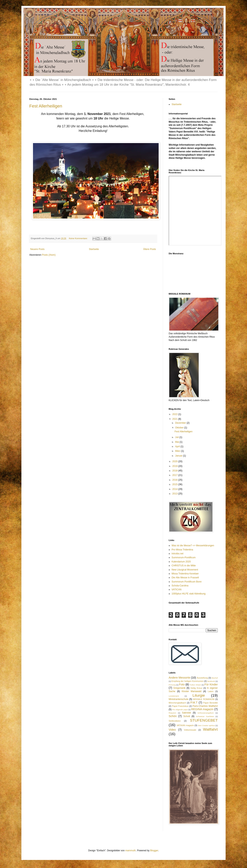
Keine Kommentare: (79, 238)
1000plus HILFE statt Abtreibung (189, 594)
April (178, 446)
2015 (175, 484)
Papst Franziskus (180, 706)
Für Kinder (211, 684)
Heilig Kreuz (196, 688)
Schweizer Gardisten (205, 716)
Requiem (172, 713)
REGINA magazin (202, 709)
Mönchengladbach (177, 703)
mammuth (130, 851)
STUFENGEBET (204, 720)
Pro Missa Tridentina (182, 550)
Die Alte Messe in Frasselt (185, 578)
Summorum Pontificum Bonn (187, 582)
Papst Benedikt (210, 703)
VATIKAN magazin (185, 725)
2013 (175, 494)
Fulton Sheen (195, 685)
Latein (211, 691)
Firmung (172, 685)
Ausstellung (202, 678)
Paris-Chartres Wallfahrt (205, 706)
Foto (182, 684)
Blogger (154, 851)
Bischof (215, 678)
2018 (175, 471)
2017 (175, 475)
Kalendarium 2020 (181, 562)
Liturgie (199, 695)
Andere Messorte (179, 678)
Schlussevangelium (206, 713)
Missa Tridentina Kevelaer (185, 574)
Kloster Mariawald (192, 691)
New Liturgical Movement (185, 570)
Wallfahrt (210, 729)
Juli (177, 437)
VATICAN (177, 590)
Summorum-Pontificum (184, 558)
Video (172, 730)
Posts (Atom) (49, 255)
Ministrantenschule (178, 699)
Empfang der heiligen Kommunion (187, 681)
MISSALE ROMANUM (204, 699)
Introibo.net (177, 554)
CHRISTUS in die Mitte (184, 566)
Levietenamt (174, 696)
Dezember (181, 423)
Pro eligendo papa (180, 710)
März (178, 451)
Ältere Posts (150, 249)
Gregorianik (179, 688)
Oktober (180, 428)
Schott (187, 716)
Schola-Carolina (180, 586)
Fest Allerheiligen (46, 106)
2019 (175, 466)
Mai (177, 442)
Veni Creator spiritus (206, 725)
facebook (211, 681)
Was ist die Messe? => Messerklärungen (193, 546)
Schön (173, 716)
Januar (179, 456)
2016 (175, 480)
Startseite (94, 249)
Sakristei (187, 713)
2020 (175, 461)
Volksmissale (190, 730)
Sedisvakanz (175, 721)
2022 (175, 414)
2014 (175, 489)
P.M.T (194, 703)
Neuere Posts (37, 249)
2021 (175, 419)
